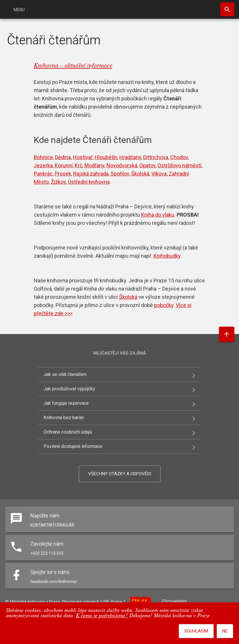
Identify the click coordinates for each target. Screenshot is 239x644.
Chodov (179, 157)
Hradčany (130, 157)
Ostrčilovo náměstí (179, 165)
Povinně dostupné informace (73, 446)
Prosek (63, 174)
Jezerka (43, 165)
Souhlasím (196, 631)
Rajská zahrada (91, 174)
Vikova (159, 174)
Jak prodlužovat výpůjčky (69, 389)
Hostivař (83, 157)
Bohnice (43, 157)
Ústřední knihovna (89, 182)
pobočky (164, 305)
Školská (140, 174)
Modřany (94, 165)
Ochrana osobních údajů (68, 432)
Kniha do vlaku (158, 215)
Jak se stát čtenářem (65, 374)
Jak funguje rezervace (66, 403)
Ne (225, 631)
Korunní (64, 165)
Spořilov (120, 174)
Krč (78, 165)
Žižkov (58, 182)
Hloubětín (106, 157)
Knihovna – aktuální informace (73, 66)
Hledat (227, 9)
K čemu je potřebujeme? (102, 616)
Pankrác (43, 174)
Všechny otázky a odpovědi (120, 474)
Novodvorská (122, 165)
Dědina (63, 157)
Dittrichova (156, 157)
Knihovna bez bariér (64, 418)
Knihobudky (167, 256)
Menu (19, 10)
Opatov (147, 165)
